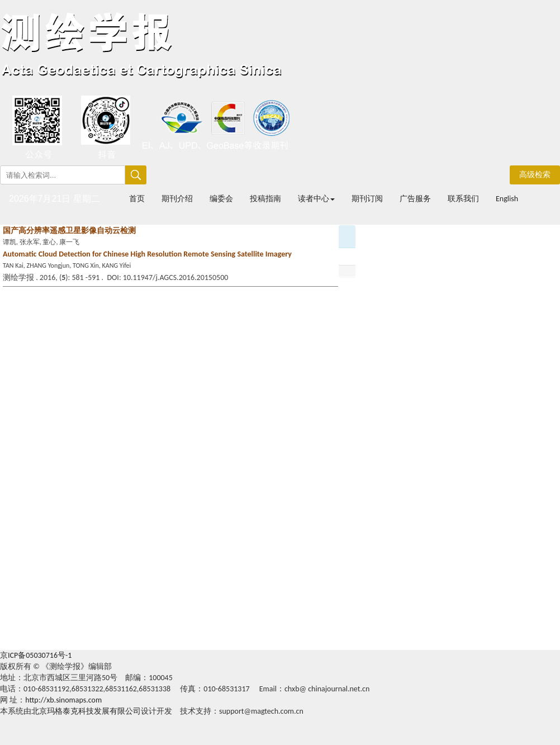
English (507, 199)
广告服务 (415, 199)
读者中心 (316, 199)
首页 (137, 199)
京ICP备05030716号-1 (36, 655)
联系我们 (463, 199)
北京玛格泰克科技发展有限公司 (86, 711)
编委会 (221, 199)
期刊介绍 (177, 199)
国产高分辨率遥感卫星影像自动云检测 (69, 231)
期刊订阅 (367, 199)
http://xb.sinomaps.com (63, 700)
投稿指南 (265, 199)
